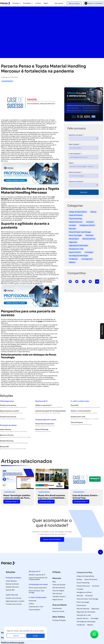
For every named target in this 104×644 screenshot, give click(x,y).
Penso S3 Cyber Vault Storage (80, 232)
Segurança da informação (78, 245)
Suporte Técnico (75, 252)
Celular (71, 163)
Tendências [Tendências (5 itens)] (81, 625)
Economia (90, 222)
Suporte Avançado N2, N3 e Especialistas (51, 411)
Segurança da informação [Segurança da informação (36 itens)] (86, 612)
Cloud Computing (75, 219)
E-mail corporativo (75, 154)
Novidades (27, 3)
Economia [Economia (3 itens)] (96, 586)
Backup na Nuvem (7, 435)
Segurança (73, 242)
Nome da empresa (75, 172)
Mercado (72, 229)
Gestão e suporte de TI (44, 405)
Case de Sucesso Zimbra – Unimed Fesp (85, 497)
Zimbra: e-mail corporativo (81, 411)
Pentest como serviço (8, 405)
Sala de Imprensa (89, 239)
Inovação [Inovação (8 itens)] (80, 589)
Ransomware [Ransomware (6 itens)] (81, 605)
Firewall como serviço (8, 417)
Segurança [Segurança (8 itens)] (95, 609)
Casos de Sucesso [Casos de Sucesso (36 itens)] (91, 579)
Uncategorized (87, 259)
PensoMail (75, 405)
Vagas (46, 3)
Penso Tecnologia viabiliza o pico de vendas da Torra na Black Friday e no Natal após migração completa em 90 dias (17, 497)
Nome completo (74, 144)
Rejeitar (16, 636)
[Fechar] (46, 627)
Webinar (72, 262)
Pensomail (89, 235)
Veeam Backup (6, 429)
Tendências (73, 259)
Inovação (72, 225)
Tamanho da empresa (76, 182)
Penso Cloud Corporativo (45, 424)
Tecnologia (89, 252)
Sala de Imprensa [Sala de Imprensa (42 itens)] (83, 609)
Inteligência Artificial (87, 225)
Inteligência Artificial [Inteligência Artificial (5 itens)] (84, 592)
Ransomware (74, 239)
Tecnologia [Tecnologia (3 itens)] (94, 618)
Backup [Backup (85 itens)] (79, 579)
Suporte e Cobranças (95, 3)
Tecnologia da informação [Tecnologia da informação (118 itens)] (86, 622)
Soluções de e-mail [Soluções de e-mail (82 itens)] (84, 615)
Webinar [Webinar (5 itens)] (90, 625)
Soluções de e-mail (76, 249)
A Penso (38, 3)
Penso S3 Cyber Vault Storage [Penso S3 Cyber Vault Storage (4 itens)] (87, 599)
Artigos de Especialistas (78, 212)
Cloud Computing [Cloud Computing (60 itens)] (83, 583)
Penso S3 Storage (42, 429)
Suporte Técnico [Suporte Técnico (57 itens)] (83, 618)
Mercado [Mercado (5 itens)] (80, 596)
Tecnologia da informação (78, 256)
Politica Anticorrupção (13, 643)
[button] (70, 281)
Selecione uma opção (76, 135)
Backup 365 (4, 447)
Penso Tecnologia (75, 235)
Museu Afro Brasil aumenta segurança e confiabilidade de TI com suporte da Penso (52, 497)
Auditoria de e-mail (78, 417)
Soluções (16, 3)
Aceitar (35, 636)
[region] (26, 633)
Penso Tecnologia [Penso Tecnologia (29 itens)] (83, 602)
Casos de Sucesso (76, 215)
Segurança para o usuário (10, 411)
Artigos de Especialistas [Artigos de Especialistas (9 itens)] (85, 576)
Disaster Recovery (76, 222)
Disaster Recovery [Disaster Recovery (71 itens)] (83, 586)
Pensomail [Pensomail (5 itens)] (89, 596)
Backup (93, 212)
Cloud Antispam (77, 422)
